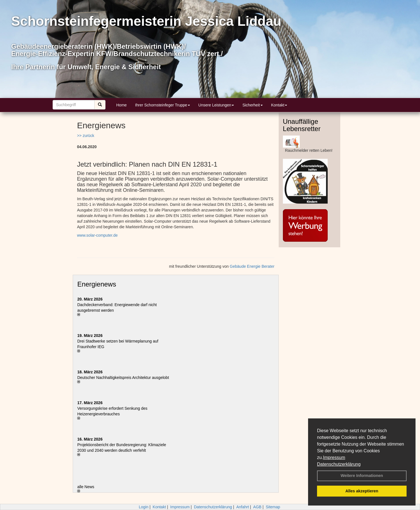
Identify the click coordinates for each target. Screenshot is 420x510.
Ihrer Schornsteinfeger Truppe (163, 105)
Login (144, 507)
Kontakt (279, 105)
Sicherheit (252, 105)
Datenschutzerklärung (339, 464)
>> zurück (85, 136)
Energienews (97, 284)
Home (122, 105)
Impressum (334, 457)
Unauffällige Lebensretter (302, 125)
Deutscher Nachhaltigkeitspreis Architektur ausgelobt (123, 378)
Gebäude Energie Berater (252, 266)
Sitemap (273, 507)
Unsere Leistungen (216, 105)
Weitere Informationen (362, 476)
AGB (257, 507)
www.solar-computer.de (97, 235)
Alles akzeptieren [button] (362, 491)
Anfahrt (242, 507)
